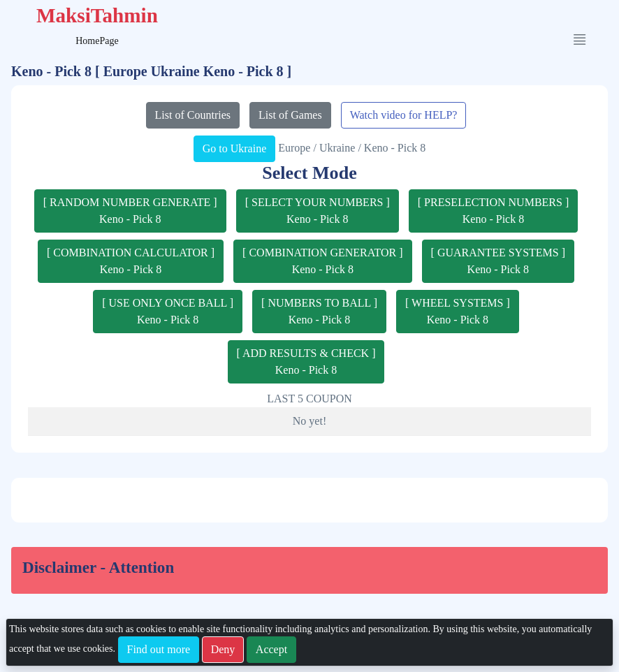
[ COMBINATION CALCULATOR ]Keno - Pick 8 (131, 261)
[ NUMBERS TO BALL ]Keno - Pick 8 (319, 311)
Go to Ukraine (235, 148)
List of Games (290, 115)
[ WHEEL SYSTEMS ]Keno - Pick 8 (458, 311)
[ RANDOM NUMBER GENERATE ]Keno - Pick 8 (130, 211)
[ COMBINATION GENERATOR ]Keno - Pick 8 (322, 261)
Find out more (159, 649)
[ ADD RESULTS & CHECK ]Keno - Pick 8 (306, 361)
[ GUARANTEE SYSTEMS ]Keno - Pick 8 (498, 261)
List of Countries (193, 115)
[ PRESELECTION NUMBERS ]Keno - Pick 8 (493, 211)
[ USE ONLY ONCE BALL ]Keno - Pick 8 (168, 311)
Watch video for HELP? (404, 115)
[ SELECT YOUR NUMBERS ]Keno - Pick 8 (318, 211)
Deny (223, 649)
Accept (271, 649)
